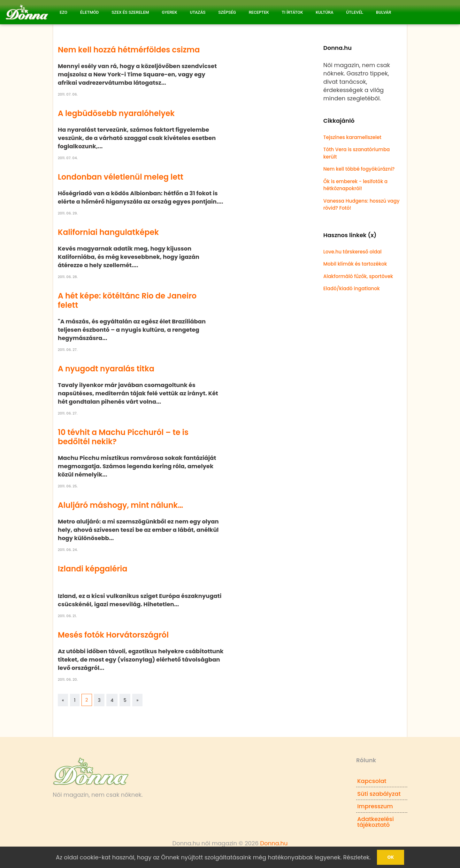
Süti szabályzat (379, 794)
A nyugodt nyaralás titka (106, 369)
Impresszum (375, 806)
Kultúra (324, 12)
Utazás (198, 12)
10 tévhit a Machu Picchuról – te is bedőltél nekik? (123, 437)
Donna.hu (274, 843)
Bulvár (383, 12)
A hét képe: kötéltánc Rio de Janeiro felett (127, 300)
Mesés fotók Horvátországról (113, 635)
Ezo (64, 12)
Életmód (90, 12)
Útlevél (355, 12)
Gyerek (169, 12)
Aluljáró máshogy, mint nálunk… (120, 505)
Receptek (259, 12)
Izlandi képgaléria (93, 569)
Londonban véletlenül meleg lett (121, 177)
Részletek (356, 857)
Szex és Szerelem (130, 12)
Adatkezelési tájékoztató (376, 822)
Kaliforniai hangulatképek (108, 232)
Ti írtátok (292, 12)
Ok (391, 857)
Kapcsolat (372, 781)
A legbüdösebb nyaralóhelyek (116, 113)
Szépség (227, 12)
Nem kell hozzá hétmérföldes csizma (129, 50)
